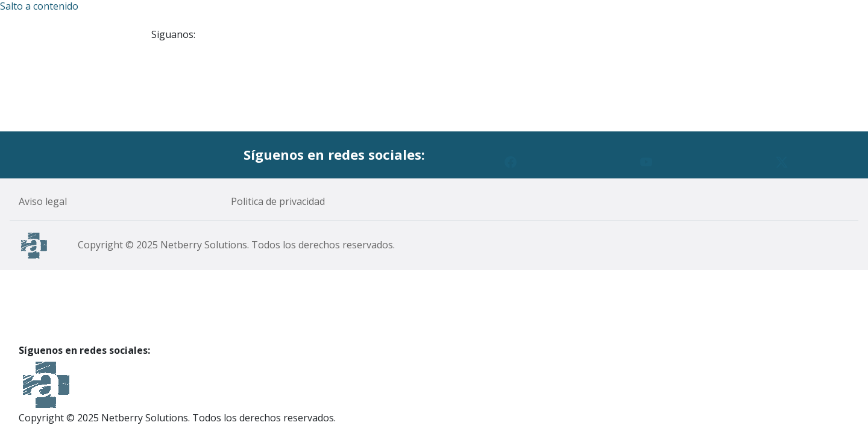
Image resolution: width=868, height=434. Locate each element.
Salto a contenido (39, 6)
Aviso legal (43, 202)
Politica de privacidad (278, 202)
